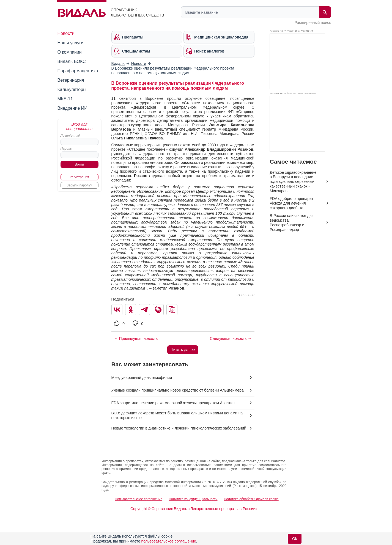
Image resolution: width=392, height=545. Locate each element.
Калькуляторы (72, 90)
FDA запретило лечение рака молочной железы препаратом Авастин (173, 403)
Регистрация (79, 177)
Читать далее (183, 350)
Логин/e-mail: (71, 136)
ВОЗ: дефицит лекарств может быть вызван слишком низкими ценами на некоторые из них (177, 415)
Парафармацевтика (78, 71)
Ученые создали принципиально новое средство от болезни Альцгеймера (178, 390)
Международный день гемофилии (142, 378)
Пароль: (67, 148)
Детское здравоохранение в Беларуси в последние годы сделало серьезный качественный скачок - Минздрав (293, 182)
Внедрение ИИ (72, 108)
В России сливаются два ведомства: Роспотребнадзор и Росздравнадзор (292, 223)
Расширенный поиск (313, 23)
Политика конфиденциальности (193, 499)
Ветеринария (71, 80)
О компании (70, 52)
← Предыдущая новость (136, 338)
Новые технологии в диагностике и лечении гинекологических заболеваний (179, 428)
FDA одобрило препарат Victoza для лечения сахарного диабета (292, 203)
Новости (66, 33)
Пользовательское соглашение (139, 499)
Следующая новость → (231, 338)
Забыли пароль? (79, 185)
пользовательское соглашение (169, 541)
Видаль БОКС (72, 61)
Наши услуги (71, 43)
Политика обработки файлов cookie (251, 499)
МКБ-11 (65, 99)
